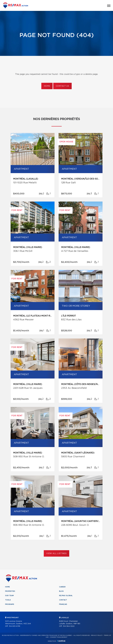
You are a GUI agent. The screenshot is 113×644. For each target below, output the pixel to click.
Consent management (59, 637)
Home (47, 86)
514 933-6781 (15, 626)
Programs (10, 604)
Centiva (61, 641)
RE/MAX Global (66, 596)
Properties (10, 591)
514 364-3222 (69, 626)
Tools (8, 600)
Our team (9, 596)
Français (63, 604)
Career (62, 587)
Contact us (62, 86)
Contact (63, 600)
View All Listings (57, 554)
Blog (61, 591)
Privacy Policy (97, 635)
